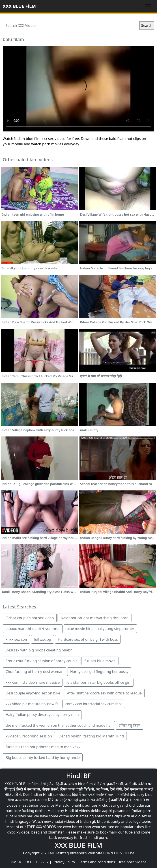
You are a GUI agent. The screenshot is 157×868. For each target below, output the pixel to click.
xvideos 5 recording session (29, 736)
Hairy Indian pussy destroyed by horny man (42, 715)
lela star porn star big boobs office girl (99, 682)
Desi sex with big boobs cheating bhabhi (40, 650)
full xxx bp (42, 639)
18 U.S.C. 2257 (37, 862)
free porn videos (133, 862)
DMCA (16, 862)
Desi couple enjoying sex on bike (33, 693)
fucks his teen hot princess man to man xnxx (43, 747)
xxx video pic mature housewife (32, 704)
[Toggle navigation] (148, 6)
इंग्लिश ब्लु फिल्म (130, 725)
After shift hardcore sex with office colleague (104, 693)
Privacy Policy (64, 862)
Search (147, 26)
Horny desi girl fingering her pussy (99, 672)
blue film (85, 784)
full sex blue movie (100, 661)
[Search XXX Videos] (71, 26)
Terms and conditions (97, 862)
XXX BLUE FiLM (19, 6)
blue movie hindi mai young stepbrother (100, 629)
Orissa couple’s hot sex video (30, 618)
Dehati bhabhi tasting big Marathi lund (91, 736)
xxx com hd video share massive (33, 682)
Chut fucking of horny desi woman (34, 672)
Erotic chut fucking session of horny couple (42, 661)
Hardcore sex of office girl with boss (88, 639)
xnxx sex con (16, 639)
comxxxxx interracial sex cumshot (94, 704)
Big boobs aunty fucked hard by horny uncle (43, 758)
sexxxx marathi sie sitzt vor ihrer (33, 629)
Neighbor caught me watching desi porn (94, 618)
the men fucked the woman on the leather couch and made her (59, 725)
